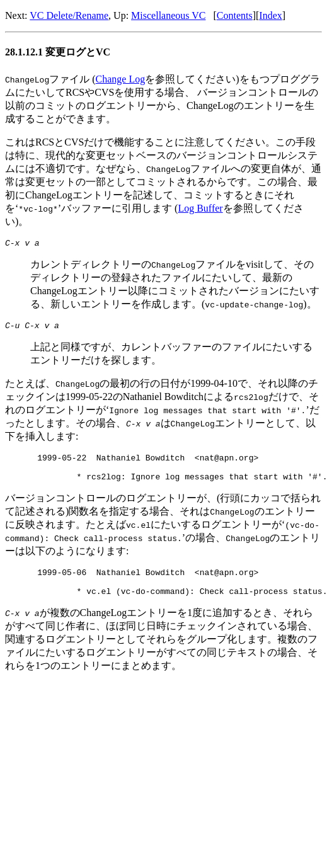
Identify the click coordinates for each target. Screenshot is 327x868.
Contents (235, 15)
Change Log (121, 79)
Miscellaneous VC (168, 15)
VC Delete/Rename (69, 15)
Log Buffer (200, 208)
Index (270, 15)
